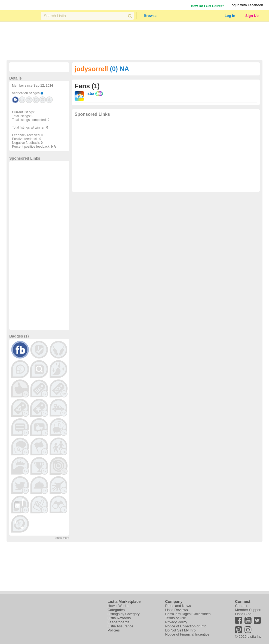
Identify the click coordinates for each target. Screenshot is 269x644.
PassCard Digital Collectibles (188, 614)
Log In (230, 16)
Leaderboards (118, 622)
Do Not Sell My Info (180, 630)
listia (90, 93)
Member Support (248, 610)
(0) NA (119, 69)
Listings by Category (124, 614)
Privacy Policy (176, 622)
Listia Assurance (120, 626)
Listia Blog (243, 614)
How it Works (118, 606)
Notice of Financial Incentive (187, 634)
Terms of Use (175, 618)
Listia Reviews (176, 610)
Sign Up (252, 16)
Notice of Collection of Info (186, 626)
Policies (114, 630)
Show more (62, 538)
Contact (241, 606)
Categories (116, 610)
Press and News (178, 606)
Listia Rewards (119, 618)
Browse (150, 16)
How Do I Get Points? (207, 6)
